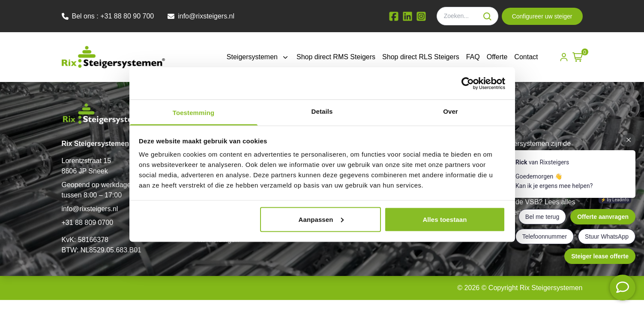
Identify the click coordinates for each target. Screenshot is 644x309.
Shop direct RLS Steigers (421, 57)
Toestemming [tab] (194, 113)
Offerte (497, 57)
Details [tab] (322, 111)
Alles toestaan (445, 219)
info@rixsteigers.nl (90, 209)
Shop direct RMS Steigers (336, 57)
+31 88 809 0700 (88, 223)
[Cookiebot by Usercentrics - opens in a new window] (468, 83)
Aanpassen (321, 219)
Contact (526, 57)
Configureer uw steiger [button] (542, 16)
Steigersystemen (258, 57)
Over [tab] (451, 111)
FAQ (473, 57)
